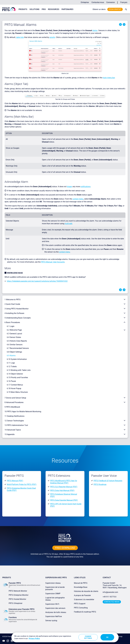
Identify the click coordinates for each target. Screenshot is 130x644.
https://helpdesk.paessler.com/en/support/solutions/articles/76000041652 (37, 281)
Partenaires (67, 9)
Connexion (111, 2)
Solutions (34, 9)
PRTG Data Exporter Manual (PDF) (64, 500)
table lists (20, 37)
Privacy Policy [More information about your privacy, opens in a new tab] (34, 639)
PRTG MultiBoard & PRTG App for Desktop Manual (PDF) (64, 482)
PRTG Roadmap (100, 484)
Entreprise (85, 2)
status (95, 30)
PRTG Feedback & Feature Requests (108, 481)
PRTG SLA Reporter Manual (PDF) (64, 487)
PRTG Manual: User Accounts (53, 262)
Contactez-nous (98, 2)
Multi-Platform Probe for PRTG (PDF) (22, 484)
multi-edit (68, 224)
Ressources (54, 9)
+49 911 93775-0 (109, 597)
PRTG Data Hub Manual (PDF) (62, 490)
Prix (44, 9)
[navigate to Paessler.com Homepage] (9, 9)
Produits (23, 9)
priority (52, 37)
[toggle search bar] (125, 9)
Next (124, 24)
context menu (78, 199)
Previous (120, 24)
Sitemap (119, 636)
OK (107, 637)
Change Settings (88, 637)
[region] (65, 637)
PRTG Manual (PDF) (15, 481)
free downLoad (65, 548)
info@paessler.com (110, 592)
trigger (69, 187)
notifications (85, 187)
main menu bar (109, 78)
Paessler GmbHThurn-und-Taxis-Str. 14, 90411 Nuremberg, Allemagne (115, 585)
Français (124, 2)
